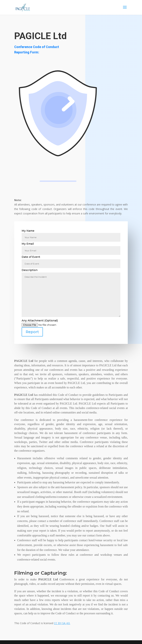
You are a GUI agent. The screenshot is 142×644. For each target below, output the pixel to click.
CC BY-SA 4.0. (62, 623)
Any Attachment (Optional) (71, 328)
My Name (71, 234)
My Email (71, 247)
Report (32, 332)
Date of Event (71, 260)
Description (71, 293)
